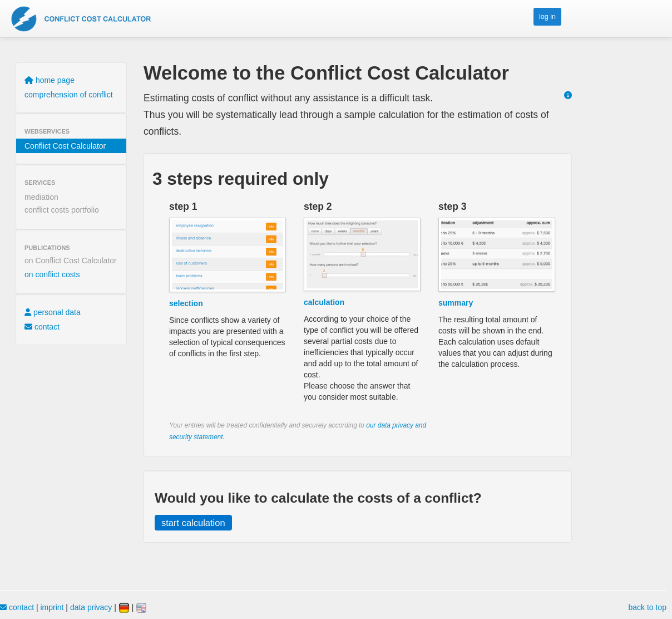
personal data (53, 312)
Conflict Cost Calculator (65, 146)
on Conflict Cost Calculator (71, 261)
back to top (648, 607)
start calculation (193, 523)
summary (456, 303)
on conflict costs (52, 274)
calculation (324, 302)
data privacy (91, 607)
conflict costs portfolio (62, 210)
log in (547, 17)
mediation (41, 197)
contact (42, 327)
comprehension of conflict (69, 95)
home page (50, 80)
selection (186, 303)
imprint (52, 607)
